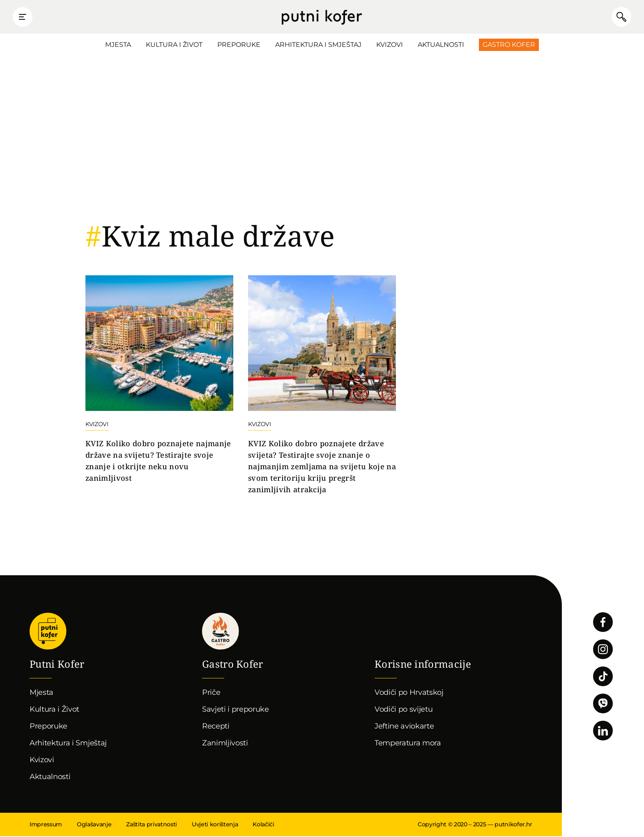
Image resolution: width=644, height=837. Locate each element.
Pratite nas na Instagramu (603, 650)
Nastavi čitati (159, 380)
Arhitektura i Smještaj (318, 45)
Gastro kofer (221, 632)
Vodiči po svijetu (404, 710)
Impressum (46, 825)
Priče (211, 693)
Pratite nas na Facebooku (603, 623)
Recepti (216, 727)
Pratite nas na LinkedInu (603, 731)
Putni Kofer (322, 17)
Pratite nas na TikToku (603, 677)
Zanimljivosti (225, 744)
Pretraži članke (619, 17)
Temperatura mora (408, 744)
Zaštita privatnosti (152, 825)
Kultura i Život (174, 45)
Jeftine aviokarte (404, 727)
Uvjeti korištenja (215, 825)
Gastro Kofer (509, 45)
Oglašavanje (94, 825)
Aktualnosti (441, 45)
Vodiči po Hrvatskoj (409, 693)
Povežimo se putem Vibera (603, 704)
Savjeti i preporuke (236, 710)
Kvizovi (390, 45)
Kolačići (263, 825)
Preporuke (239, 45)
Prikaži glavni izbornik (25, 17)
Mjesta (118, 45)
